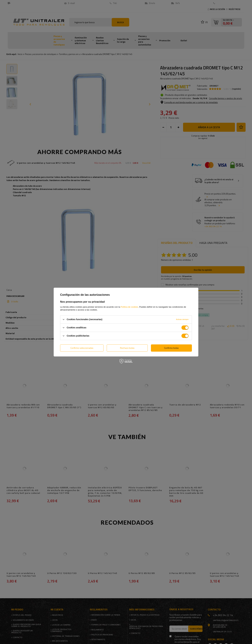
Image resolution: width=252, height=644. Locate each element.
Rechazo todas (127, 348)
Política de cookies (129, 307)
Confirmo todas (171, 348)
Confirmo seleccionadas (82, 348)
